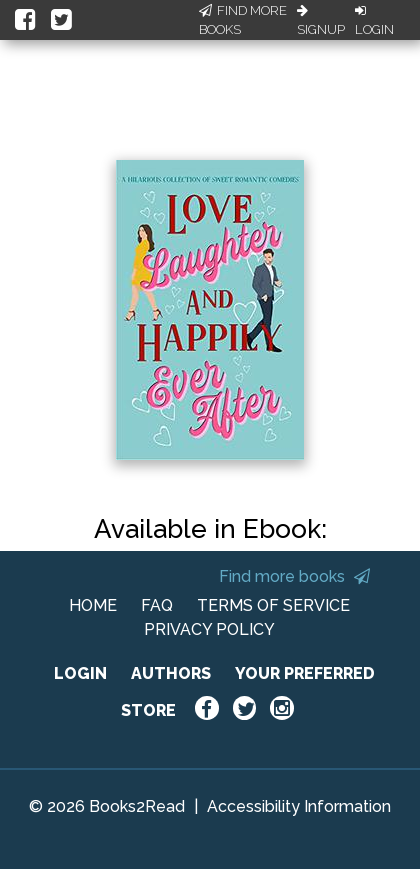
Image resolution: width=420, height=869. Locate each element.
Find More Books (243, 20)
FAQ (157, 605)
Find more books (294, 576)
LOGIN (80, 673)
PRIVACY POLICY (209, 629)
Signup (321, 21)
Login (374, 21)
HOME (93, 605)
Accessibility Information (299, 806)
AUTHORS (171, 673)
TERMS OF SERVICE (273, 605)
